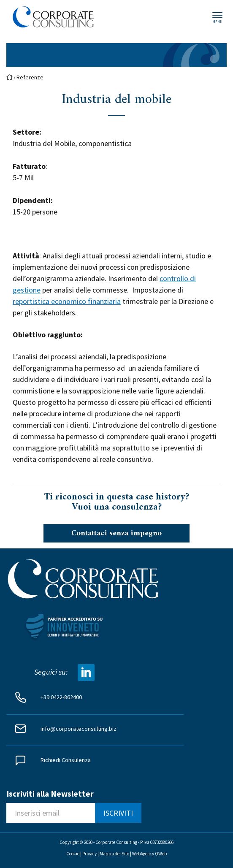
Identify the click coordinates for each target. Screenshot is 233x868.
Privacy (89, 854)
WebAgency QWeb (149, 854)
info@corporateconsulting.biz (79, 729)
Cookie (73, 854)
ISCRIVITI (118, 813)
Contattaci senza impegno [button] (116, 533)
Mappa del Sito (114, 854)
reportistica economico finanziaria (67, 301)
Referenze (30, 77)
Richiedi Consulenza (66, 760)
